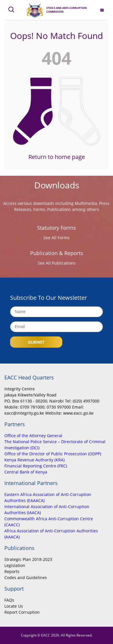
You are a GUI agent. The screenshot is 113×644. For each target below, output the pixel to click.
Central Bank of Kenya (26, 472)
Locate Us (14, 606)
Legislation (15, 565)
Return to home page (57, 157)
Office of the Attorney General (33, 436)
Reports (12, 571)
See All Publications (57, 263)
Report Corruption (22, 612)
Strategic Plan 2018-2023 (28, 559)
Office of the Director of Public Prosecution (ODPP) (53, 454)
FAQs (9, 600)
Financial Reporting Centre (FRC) (36, 466)
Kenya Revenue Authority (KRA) (34, 460)
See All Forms (57, 238)
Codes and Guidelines (26, 577)
